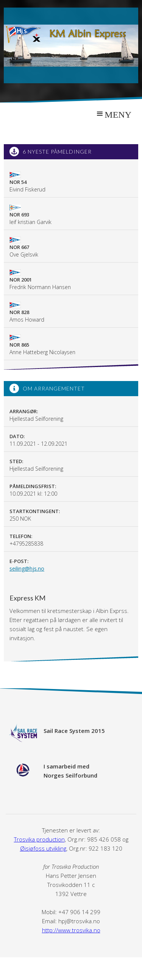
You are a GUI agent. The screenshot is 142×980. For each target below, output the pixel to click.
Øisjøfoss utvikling (43, 848)
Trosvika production (39, 839)
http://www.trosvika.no (71, 930)
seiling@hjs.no (27, 569)
